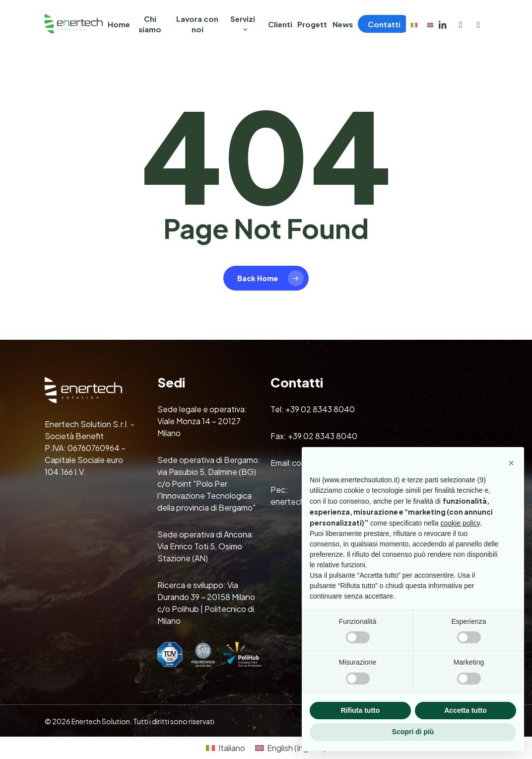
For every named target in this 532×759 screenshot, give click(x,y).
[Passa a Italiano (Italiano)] (225, 748)
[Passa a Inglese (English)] (291, 748)
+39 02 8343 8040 (320, 409)
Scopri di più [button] (413, 732)
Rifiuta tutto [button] (361, 710)
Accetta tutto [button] (465, 710)
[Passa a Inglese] (430, 24)
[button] (511, 463)
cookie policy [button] (460, 523)
